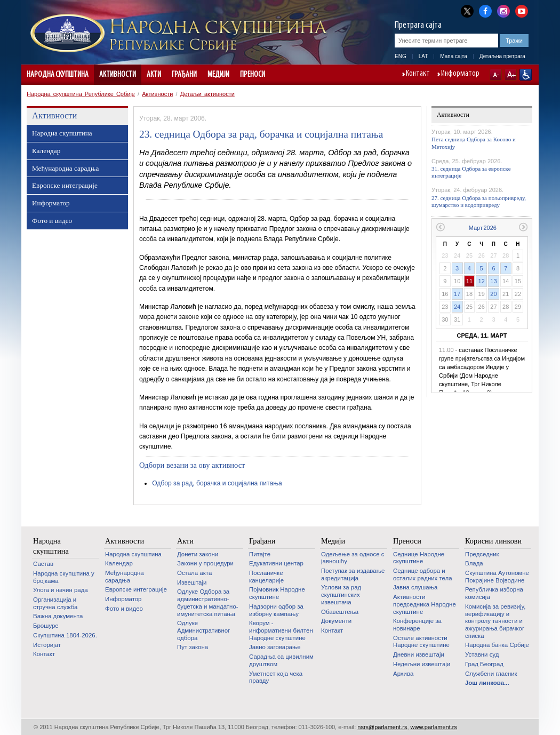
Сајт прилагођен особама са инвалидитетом (526, 75)
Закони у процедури (205, 563)
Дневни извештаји (419, 654)
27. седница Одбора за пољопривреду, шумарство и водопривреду (479, 201)
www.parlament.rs (434, 727)
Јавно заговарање (275, 647)
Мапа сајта (454, 56)
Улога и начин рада (61, 590)
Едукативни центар (276, 563)
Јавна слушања (415, 587)
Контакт (418, 74)
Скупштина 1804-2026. (65, 635)
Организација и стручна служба (55, 603)
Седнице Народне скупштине (419, 558)
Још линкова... (487, 683)
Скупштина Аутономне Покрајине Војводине (497, 577)
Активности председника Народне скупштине (425, 604)
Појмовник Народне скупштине (277, 593)
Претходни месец (440, 227)
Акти (154, 75)
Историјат (47, 645)
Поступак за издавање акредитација (353, 574)
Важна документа (58, 616)
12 (482, 281)
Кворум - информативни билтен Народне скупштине (281, 630)
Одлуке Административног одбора (203, 630)
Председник (482, 554)
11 (469, 281)
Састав (43, 564)
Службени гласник (491, 674)
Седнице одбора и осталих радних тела (423, 574)
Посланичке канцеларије (266, 577)
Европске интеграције (65, 185)
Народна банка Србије (497, 645)
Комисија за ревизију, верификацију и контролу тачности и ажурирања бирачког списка (495, 621)
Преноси (253, 75)
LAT (423, 56)
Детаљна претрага (502, 56)
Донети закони (198, 554)
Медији (218, 75)
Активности (118, 75)
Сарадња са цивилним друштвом (281, 660)
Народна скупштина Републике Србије (81, 94)
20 (493, 294)
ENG (401, 56)
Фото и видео (52, 221)
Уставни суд (482, 654)
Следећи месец (523, 227)
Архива (403, 674)
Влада (474, 563)
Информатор (460, 74)
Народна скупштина (58, 75)
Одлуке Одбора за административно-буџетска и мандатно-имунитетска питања (208, 602)
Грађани (184, 75)
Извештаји (192, 582)
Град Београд (484, 664)
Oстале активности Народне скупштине (421, 642)
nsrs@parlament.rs (382, 727)
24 (457, 307)
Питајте (260, 554)
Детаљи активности (207, 94)
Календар (46, 151)
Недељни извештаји (422, 664)
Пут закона (193, 647)
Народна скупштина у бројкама (64, 577)
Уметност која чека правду (276, 677)
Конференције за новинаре (417, 625)
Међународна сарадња (65, 168)
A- (496, 75)
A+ (511, 75)
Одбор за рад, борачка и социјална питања (217, 483)
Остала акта (194, 573)
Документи (336, 621)
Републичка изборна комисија (494, 593)
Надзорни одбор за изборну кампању (276, 610)
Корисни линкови (493, 541)
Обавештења (340, 612)
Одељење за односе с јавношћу (353, 558)
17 (457, 294)
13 (493, 281)
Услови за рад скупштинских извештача (341, 594)
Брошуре (46, 626)
